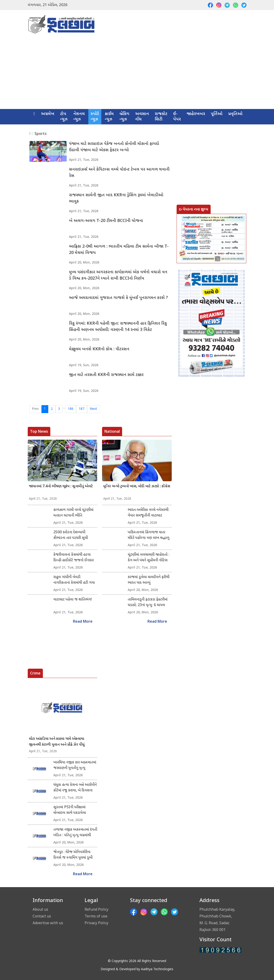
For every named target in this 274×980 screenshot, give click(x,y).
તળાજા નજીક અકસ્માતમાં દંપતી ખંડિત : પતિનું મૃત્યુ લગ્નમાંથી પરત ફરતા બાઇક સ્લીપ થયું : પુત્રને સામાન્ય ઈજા (75, 833)
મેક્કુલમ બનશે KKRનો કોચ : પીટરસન (99, 349)
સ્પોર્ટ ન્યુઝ (95, 117)
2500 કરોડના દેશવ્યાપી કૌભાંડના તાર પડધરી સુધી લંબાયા (71, 535)
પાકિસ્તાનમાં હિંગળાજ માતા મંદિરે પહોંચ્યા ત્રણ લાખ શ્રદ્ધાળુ (149, 535)
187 (82, 409)
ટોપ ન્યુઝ (64, 117)
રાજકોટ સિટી (161, 117)
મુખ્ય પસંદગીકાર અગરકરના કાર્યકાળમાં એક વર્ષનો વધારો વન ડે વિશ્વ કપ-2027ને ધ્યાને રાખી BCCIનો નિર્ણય (118, 276)
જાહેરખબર (196, 114)
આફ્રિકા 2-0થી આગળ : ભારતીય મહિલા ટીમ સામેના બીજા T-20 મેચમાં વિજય (119, 250)
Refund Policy (96, 909)
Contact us (42, 916)
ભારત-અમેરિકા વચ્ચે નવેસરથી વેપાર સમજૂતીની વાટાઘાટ (148, 513)
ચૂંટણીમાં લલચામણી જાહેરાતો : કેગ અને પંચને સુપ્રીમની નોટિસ (149, 558)
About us (40, 909)
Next (93, 409)
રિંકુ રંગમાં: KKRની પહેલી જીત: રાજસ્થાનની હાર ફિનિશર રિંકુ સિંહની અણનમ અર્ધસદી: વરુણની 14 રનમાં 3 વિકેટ (118, 327)
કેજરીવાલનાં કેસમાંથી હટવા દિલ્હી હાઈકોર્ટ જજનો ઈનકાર (74, 558)
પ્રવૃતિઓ (235, 114)
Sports (41, 133)
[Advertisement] (137, 74)
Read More (83, 622)
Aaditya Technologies (157, 969)
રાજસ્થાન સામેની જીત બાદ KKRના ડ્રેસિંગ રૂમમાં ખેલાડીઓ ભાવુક (116, 199)
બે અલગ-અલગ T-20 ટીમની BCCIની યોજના (106, 221)
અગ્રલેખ (48, 114)
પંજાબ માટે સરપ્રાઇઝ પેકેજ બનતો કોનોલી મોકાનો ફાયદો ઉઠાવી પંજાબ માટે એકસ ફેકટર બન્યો (114, 147)
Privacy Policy (96, 923)
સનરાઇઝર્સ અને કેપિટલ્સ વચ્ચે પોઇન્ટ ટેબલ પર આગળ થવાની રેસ (114, 173)
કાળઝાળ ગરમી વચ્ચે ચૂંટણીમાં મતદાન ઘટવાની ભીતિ (73, 513)
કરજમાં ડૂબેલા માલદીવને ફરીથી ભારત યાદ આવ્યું (149, 580)
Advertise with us (48, 923)
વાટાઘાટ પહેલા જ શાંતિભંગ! (73, 600)
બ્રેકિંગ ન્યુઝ (124, 117)
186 (71, 409)
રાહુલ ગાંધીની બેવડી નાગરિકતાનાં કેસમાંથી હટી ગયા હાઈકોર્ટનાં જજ (74, 580)
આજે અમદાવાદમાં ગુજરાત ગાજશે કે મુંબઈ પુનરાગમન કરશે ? (118, 298)
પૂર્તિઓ (217, 114)
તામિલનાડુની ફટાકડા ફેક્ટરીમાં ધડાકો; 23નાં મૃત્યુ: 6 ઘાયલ (148, 602)
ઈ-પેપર (177, 117)
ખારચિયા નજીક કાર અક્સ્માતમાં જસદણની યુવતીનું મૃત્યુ (75, 765)
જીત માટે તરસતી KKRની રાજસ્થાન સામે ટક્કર (106, 375)
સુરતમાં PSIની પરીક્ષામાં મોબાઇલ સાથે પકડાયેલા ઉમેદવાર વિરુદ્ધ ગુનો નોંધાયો (72, 810)
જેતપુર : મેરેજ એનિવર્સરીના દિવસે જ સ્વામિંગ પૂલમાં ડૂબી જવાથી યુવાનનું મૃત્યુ (73, 855)
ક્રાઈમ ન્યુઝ (109, 117)
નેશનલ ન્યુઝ (79, 117)
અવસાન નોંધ (142, 117)
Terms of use (96, 916)
